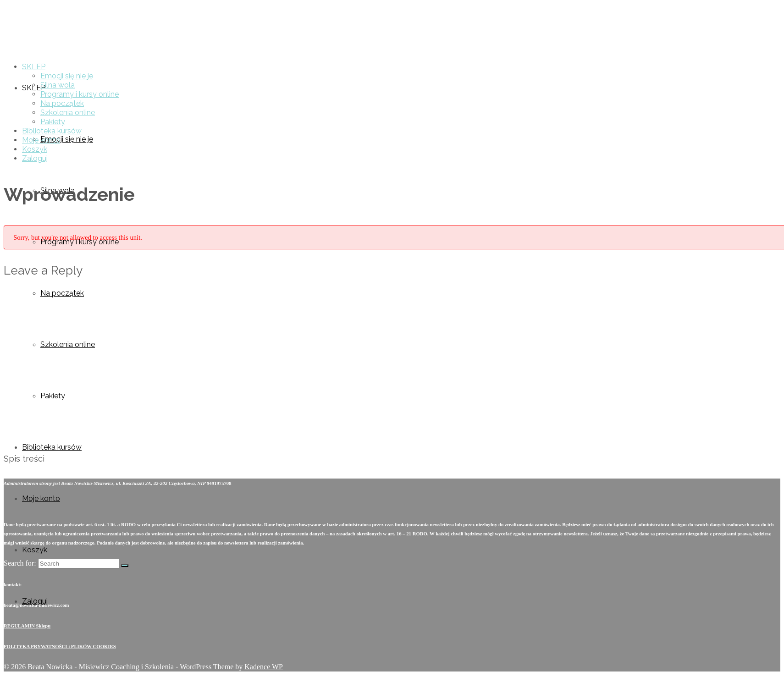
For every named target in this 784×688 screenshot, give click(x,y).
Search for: (20, 563)
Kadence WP (264, 667)
